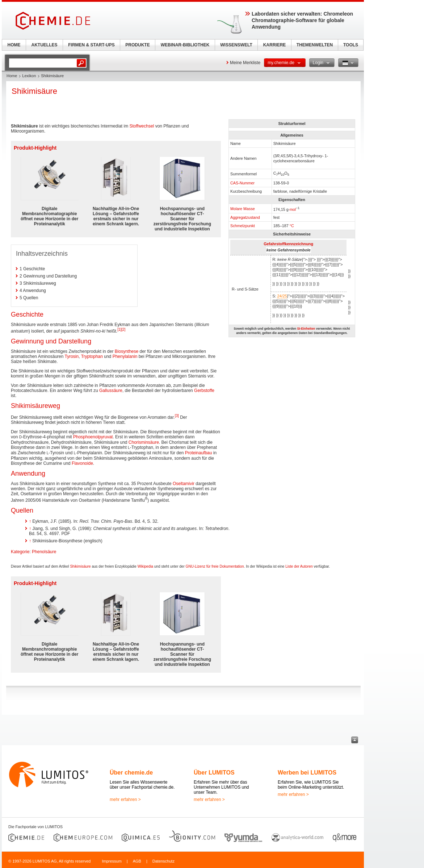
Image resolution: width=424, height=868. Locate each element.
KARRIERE (275, 45)
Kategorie (20, 552)
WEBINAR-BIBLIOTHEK (185, 45)
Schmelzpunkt (243, 226)
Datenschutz (163, 861)
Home (12, 76)
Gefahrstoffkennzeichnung (288, 244)
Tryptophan (92, 356)
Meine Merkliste (245, 63)
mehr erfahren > (125, 800)
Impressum (112, 861)
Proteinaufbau (199, 453)
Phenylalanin (125, 356)
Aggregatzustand (245, 217)
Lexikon (29, 76)
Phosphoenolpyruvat (93, 437)
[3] (177, 416)
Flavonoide (82, 463)
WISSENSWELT (236, 45)
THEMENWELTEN (315, 45)
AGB (137, 861)
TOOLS (351, 45)
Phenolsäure (44, 552)
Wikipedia (145, 566)
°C (292, 226)
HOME (14, 45)
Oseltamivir (184, 484)
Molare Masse (243, 209)
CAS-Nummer (242, 183)
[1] (119, 329)
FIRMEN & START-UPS (91, 45)
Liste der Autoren (299, 566)
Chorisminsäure (144, 442)
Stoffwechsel (142, 126)
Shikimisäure (80, 566)
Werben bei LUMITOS (307, 773)
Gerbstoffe (204, 391)
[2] (123, 329)
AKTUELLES (45, 45)
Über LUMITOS (214, 773)
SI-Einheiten (306, 329)
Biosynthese (127, 351)
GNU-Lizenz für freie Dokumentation (215, 566)
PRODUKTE (137, 45)
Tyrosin (72, 356)
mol (293, 209)
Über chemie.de (131, 773)
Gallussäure (111, 391)
